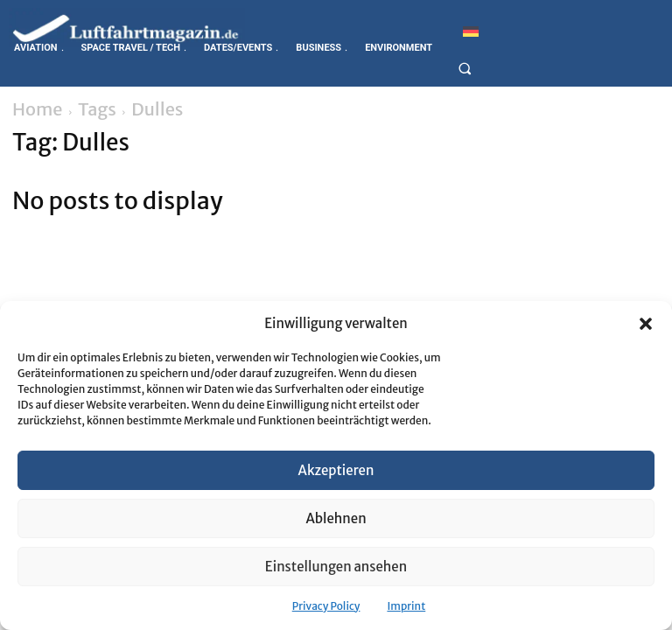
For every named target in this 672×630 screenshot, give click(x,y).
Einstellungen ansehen (336, 567)
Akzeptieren (336, 470)
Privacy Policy (326, 606)
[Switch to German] (471, 31)
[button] (646, 324)
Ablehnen (336, 518)
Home (38, 109)
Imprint (406, 606)
